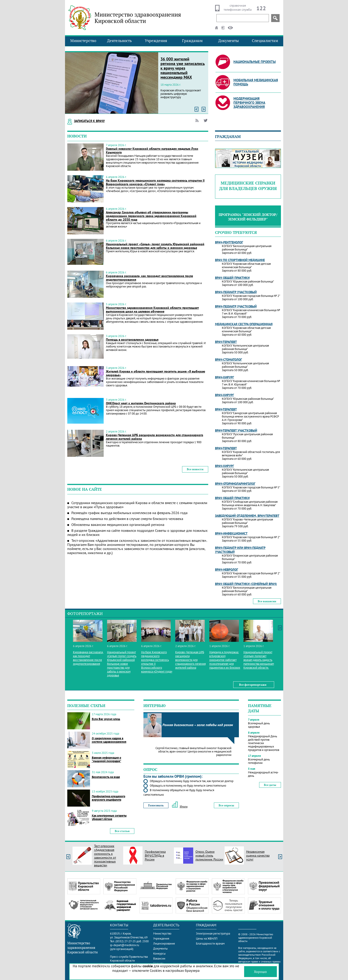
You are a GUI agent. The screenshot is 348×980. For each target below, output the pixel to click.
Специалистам (265, 41)
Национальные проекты (255, 62)
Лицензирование (164, 944)
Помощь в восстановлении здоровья (132, 340)
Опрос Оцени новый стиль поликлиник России (209, 855)
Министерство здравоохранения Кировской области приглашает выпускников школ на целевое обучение (152, 310)
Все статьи (122, 831)
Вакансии (159, 959)
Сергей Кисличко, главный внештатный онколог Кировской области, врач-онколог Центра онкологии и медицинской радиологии (193, 751)
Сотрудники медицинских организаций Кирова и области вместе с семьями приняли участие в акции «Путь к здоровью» (137, 505)
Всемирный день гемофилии (259, 761)
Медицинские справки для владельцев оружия (248, 186)
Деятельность (119, 41)
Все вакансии (267, 601)
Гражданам (192, 41)
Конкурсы (159, 954)
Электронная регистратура (213, 934)
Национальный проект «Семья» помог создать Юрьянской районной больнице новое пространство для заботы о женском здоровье (155, 246)
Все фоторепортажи (253, 685)
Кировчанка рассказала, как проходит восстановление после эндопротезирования (149, 278)
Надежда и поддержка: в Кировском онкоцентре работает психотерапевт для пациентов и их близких (225, 660)
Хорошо (260, 972)
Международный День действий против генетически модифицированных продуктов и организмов (264, 743)
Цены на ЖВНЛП (207, 939)
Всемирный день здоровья (259, 725)
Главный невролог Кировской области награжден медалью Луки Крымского (152, 150)
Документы (229, 41)
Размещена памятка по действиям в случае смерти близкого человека (127, 519)
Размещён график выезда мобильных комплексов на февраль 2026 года (129, 513)
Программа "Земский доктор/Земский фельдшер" (248, 217)
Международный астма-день (263, 774)
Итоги (180, 806)
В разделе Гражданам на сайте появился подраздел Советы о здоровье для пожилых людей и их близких (137, 532)
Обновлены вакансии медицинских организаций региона (118, 525)
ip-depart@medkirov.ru (125, 945)
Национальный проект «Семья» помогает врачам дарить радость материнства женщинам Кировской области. (259, 660)
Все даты (270, 785)
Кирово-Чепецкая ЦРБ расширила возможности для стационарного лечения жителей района (155, 437)
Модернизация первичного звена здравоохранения (249, 103)
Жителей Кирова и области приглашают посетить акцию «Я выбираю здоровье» (155, 373)
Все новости (195, 469)
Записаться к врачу (89, 121)
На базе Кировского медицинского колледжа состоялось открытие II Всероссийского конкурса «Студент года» (155, 182)
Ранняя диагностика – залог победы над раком (198, 725)
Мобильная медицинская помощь (256, 82)
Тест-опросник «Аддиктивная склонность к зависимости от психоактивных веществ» (105, 856)
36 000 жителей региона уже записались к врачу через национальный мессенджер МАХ (183, 68)
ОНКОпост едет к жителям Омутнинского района (141, 403)
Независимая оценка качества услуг (258, 855)
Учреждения (156, 41)
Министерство (83, 41)
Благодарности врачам (210, 944)
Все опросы (226, 805)
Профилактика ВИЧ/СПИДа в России (155, 855)
